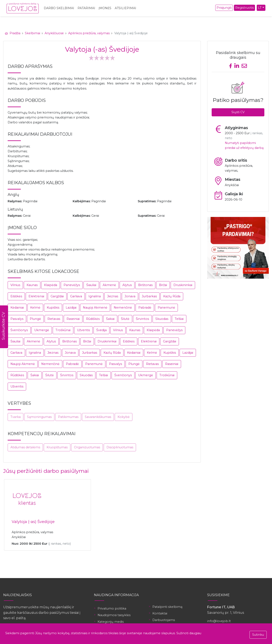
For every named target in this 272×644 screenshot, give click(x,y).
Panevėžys (72, 285)
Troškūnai (63, 330)
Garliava (76, 296)
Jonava (130, 296)
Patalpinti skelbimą (167, 607)
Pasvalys (17, 319)
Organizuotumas (87, 447)
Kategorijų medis (111, 622)
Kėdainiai (17, 308)
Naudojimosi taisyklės (114, 615)
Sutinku (258, 635)
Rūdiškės (93, 319)
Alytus (127, 285)
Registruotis (244, 8)
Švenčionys (19, 330)
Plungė (35, 319)
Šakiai (110, 319)
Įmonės (105, 8)
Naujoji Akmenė (95, 308)
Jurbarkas (149, 296)
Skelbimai (33, 33)
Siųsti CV (238, 112)
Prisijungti (224, 8)
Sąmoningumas (39, 417)
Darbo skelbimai (59, 8)
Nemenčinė (123, 308)
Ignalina (95, 296)
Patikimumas (68, 417)
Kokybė (124, 417)
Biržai (163, 285)
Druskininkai (183, 285)
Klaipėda (51, 285)
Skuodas (162, 319)
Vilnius (15, 285)
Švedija (101, 330)
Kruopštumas (57, 447)
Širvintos (142, 319)
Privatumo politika (112, 608)
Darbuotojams (164, 620)
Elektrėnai (36, 296)
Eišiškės (16, 296)
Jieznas (113, 296)
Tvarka (16, 417)
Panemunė (166, 308)
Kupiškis (53, 308)
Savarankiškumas (98, 417)
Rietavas (54, 319)
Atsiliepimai (125, 8)
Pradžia (13, 33)
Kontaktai (160, 613)
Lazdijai (71, 308)
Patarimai (86, 8)
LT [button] (260, 8)
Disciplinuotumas (120, 447)
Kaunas (32, 285)
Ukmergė (42, 330)
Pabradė (145, 308)
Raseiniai (73, 319)
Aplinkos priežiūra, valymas (89, 33)
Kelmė (35, 308)
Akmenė (109, 285)
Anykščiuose (54, 33)
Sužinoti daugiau (189, 633)
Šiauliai (91, 285)
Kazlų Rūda (172, 296)
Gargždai (57, 296)
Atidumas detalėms (25, 447)
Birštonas (145, 285)
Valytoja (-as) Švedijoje (33, 522)
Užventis (83, 330)
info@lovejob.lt (219, 621)
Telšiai (179, 319)
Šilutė (125, 319)
